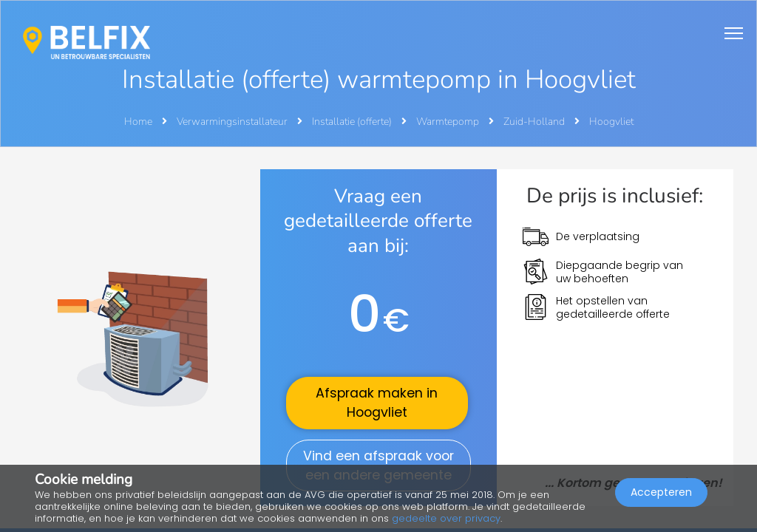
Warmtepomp (449, 122)
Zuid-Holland (535, 122)
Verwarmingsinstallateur (233, 122)
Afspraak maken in (377, 403)
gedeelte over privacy (446, 518)
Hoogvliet (611, 122)
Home (138, 122)
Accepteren (661, 492)
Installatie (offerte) (353, 122)
